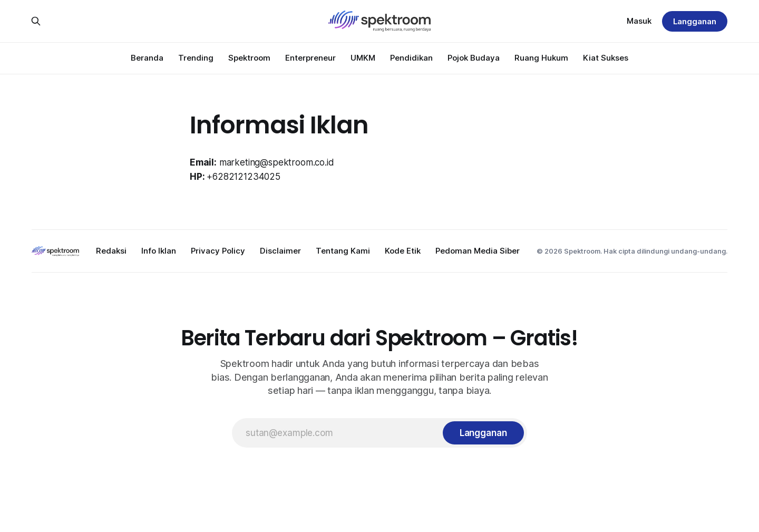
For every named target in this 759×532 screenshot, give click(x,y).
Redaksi (111, 251)
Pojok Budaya (474, 58)
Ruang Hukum (541, 58)
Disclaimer (280, 251)
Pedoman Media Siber (478, 251)
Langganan (695, 21)
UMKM (363, 58)
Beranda (147, 58)
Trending (196, 58)
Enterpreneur (310, 58)
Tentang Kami (343, 251)
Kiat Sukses (606, 58)
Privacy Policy (218, 251)
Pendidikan (411, 58)
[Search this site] (36, 21)
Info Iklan (159, 251)
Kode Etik (403, 251)
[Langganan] (483, 433)
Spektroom (249, 58)
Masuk (639, 21)
